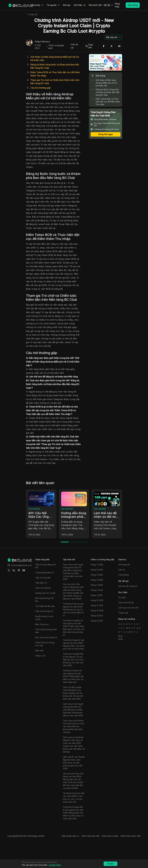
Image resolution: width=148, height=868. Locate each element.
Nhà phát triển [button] (97, 5)
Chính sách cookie (110, 836)
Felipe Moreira (42, 42)
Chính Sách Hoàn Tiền (130, 836)
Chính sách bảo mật (90, 836)
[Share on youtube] (24, 570)
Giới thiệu (78, 5)
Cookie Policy (55, 865)
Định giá (67, 5)
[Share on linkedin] (14, 570)
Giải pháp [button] (37, 5)
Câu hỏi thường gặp (41, 88)
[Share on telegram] (19, 570)
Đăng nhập (117, 5)
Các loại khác (34, 509)
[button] (109, 5)
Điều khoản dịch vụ (70, 836)
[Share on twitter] (9, 570)
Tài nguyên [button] (53, 5)
